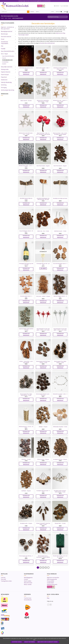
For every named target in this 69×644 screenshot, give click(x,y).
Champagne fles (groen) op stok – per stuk (26, 264)
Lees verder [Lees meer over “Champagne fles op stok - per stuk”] (43, 268)
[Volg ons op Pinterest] (51, 605)
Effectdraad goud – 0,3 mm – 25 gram (26, 427)
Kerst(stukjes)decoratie (7, 60)
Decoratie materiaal (6, 37)
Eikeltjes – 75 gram (43, 427)
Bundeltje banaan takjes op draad (26, 199)
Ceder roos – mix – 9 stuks (43, 231)
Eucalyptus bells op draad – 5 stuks (43, 491)
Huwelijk (3, 49)
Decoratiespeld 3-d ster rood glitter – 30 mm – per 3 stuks (43, 329)
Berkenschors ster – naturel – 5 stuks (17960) (60, 101)
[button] (52, 12)
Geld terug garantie (52, 579)
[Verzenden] (28, 12)
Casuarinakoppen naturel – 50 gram (26, 232)
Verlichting (4, 85)
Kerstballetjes (5, 62)
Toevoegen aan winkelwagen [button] (26, 73)
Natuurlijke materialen (7, 67)
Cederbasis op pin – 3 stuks (60, 231)
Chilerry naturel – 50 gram (43, 459)
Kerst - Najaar (8, 18)
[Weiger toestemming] (67, 641)
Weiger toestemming (30, 642)
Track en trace (28, 598)
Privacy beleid (50, 581)
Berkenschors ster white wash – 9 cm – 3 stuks (26, 134)
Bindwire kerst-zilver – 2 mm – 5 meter (26, 166)
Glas (2, 46)
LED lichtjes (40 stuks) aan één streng (26, 68)
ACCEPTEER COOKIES (17, 642)
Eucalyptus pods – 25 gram (26, 523)
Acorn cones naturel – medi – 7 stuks (43, 68)
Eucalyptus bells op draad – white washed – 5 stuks (60, 491)
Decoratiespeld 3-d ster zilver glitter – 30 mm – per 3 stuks (60, 329)
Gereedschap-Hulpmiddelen (5, 43)
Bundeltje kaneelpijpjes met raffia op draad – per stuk (43, 199)
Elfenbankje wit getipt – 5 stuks (60, 427)
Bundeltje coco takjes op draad (60, 198)
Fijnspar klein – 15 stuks (60, 523)
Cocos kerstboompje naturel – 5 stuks (60, 264)
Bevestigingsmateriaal (7, 31)
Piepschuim (4, 77)
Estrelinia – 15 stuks (26, 459)
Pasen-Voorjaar (5, 75)
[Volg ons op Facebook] (48, 605)
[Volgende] (48, 568)
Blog (48, 598)
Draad (3, 39)
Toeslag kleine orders (6, 581)
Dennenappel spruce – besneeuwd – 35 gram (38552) (43, 557)
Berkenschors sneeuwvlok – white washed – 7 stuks (43, 101)
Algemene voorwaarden (53, 578)
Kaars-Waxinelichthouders (8, 51)
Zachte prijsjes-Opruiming (8, 90)
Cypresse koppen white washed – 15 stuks (26, 329)
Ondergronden (5, 69)
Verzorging (4, 87)
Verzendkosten (28, 600)
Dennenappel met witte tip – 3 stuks (26, 557)
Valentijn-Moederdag (6, 82)
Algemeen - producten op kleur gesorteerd (7, 28)
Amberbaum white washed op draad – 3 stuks (60, 68)
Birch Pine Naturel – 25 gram (60, 166)
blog (37, 12)
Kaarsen (4, 58)
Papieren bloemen (6, 72)
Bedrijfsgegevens (28, 578)
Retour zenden (28, 584)
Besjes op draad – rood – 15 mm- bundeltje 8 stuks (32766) (43, 134)
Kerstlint (4, 64)
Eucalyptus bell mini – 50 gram (60, 459)
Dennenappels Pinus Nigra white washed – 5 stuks (26, 395)
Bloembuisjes (4, 34)
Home (2, 18)
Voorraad (3, 579)
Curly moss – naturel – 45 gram (43, 296)
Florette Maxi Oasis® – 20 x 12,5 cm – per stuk (60, 557)
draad (42, 43)
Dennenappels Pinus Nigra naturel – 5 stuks (60, 362)
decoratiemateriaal (50, 43)
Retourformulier (28, 583)
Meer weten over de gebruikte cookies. (48, 642)
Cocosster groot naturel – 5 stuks (26, 297)
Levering (3, 578)
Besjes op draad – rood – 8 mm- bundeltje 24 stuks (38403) (60, 134)
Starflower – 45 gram (26, 491)
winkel (32, 12)
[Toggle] (15, 28)
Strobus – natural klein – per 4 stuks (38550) (26, 362)
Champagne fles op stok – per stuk (43, 264)
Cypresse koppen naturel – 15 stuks (60, 297)
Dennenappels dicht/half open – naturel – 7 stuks (43, 362)
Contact (26, 579)
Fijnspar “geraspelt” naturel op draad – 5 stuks (43, 524)
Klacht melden (28, 581)
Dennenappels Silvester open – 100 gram (43, 395)
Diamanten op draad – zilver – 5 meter (60, 395)
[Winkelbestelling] (58, 17)
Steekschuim (4, 80)
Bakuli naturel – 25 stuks (26, 101)
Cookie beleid (50, 583)
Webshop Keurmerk (52, 584)
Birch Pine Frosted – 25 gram (43, 166)
